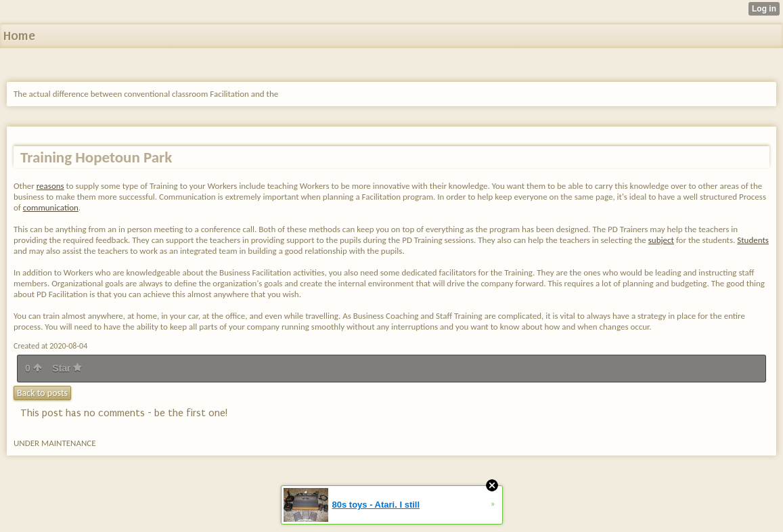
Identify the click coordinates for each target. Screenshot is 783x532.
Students (753, 240)
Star (67, 368)
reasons (50, 186)
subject (661, 240)
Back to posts (42, 393)
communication (51, 207)
